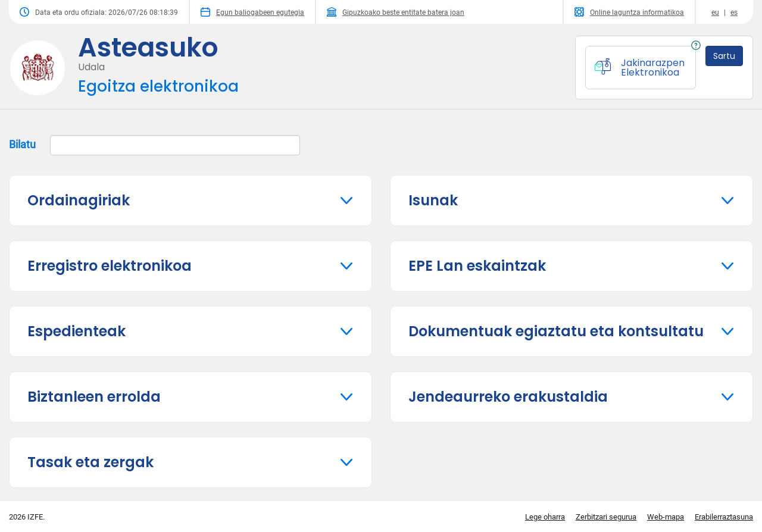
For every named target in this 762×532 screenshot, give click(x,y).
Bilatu (154, 145)
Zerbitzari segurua (606, 517)
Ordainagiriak (79, 200)
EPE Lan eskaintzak (477, 266)
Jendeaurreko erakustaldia (508, 397)
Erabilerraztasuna (724, 517)
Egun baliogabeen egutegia (252, 12)
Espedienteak (76, 331)
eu (715, 12)
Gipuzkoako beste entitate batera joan (396, 12)
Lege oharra (545, 517)
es (734, 12)
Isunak (433, 200)
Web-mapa (666, 517)
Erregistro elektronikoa (110, 266)
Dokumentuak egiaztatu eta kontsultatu (556, 331)
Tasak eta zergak (90, 462)
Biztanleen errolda (94, 397)
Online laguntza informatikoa (629, 12)
